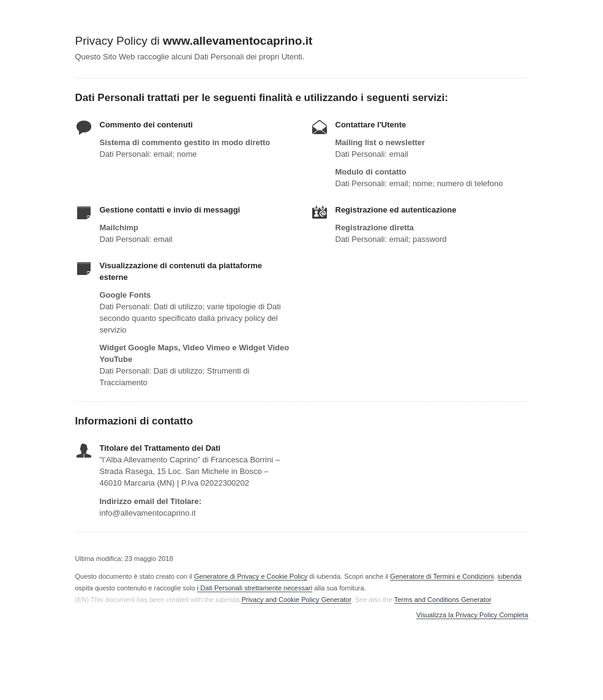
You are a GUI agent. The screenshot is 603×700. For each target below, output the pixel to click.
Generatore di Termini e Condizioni (442, 576)
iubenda (510, 576)
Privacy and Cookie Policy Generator (296, 600)
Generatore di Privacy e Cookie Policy (251, 576)
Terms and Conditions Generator (443, 600)
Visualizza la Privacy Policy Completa (472, 615)
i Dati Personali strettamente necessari (255, 588)
